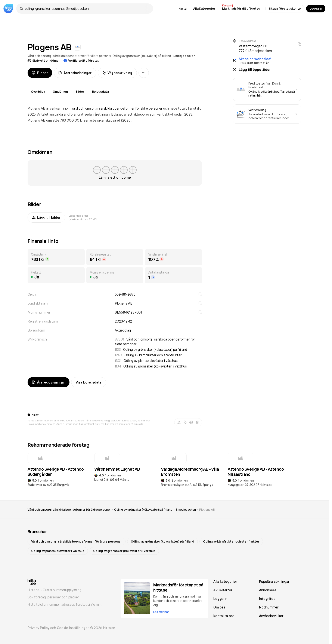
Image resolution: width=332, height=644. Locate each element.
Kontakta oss (224, 616)
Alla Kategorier (204, 9)
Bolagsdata (100, 92)
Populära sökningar (274, 582)
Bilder (80, 92)
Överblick (38, 92)
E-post (40, 73)
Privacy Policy (38, 628)
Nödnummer (269, 607)
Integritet (267, 599)
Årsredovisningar (75, 73)
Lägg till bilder (46, 217)
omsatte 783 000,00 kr (65, 120)
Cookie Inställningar (73, 628)
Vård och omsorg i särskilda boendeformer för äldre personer (69, 56)
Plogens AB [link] (207, 510)
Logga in (316, 9)
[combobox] (87, 9)
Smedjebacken (184, 56)
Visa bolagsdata (89, 382)
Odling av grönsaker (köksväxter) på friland (142, 56)
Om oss (219, 607)
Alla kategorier (225, 582)
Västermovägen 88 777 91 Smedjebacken (255, 48)
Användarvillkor (271, 616)
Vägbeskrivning (117, 73)
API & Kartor (223, 590)
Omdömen (60, 92)
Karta (182, 9)
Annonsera (268, 590)
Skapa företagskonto (285, 9)
